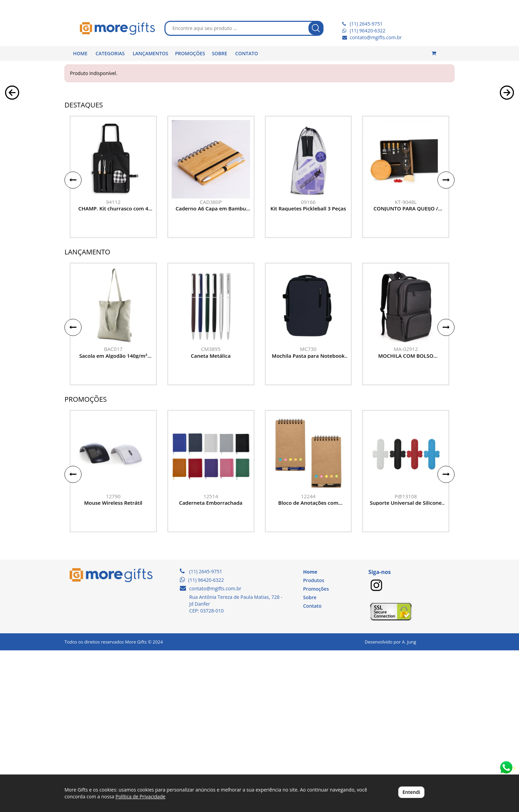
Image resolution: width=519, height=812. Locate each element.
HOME (80, 53)
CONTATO (247, 53)
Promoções (316, 751)
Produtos (314, 742)
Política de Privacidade (140, 796)
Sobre (310, 759)
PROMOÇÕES (190, 53)
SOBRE (220, 53)
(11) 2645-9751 (366, 24)
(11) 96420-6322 (367, 31)
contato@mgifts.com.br (376, 37)
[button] (12, 167)
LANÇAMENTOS (150, 53)
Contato (312, 768)
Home (310, 734)
